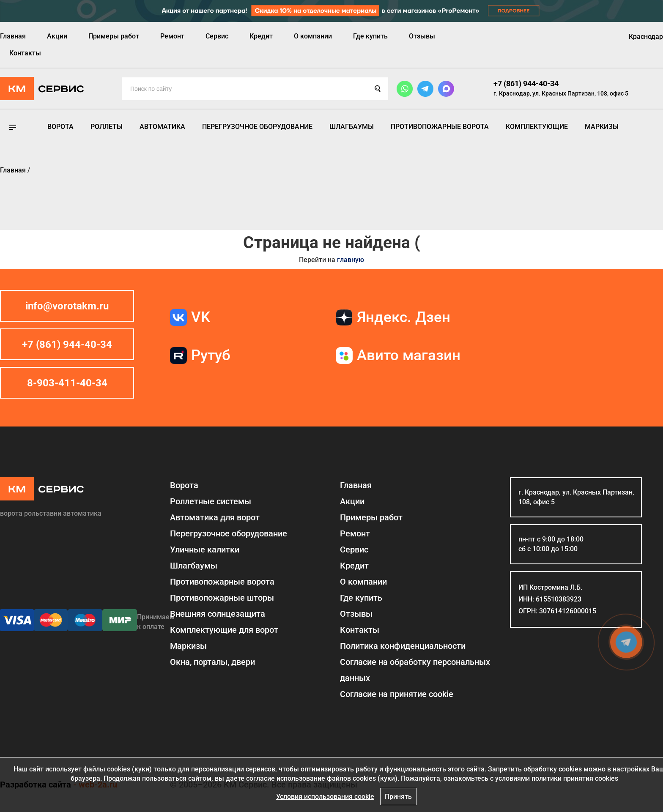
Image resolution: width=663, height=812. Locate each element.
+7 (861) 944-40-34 (526, 83)
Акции (57, 36)
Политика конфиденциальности (403, 646)
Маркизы (602, 127)
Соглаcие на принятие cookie (397, 694)
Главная (13, 36)
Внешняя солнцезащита (218, 614)
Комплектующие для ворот (224, 630)
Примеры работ (114, 36)
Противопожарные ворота (440, 127)
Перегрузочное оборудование (257, 127)
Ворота (60, 127)
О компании (313, 36)
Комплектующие (537, 127)
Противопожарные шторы (222, 598)
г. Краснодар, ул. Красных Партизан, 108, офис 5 (561, 93)
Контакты (25, 53)
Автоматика (162, 127)
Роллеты (107, 127)
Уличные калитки (205, 550)
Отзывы (422, 36)
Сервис (217, 36)
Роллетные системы (211, 501)
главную (351, 260)
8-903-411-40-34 (67, 383)
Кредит (261, 36)
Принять (398, 797)
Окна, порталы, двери (212, 662)
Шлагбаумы (352, 127)
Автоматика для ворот (215, 517)
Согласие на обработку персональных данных (415, 670)
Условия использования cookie (325, 797)
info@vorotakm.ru (67, 306)
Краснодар (646, 37)
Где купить (370, 36)
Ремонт (172, 36)
